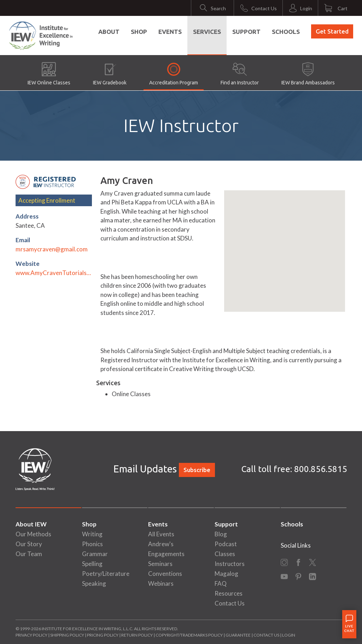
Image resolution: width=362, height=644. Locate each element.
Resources (229, 593)
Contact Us (230, 603)
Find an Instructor (240, 74)
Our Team (29, 554)
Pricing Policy (103, 635)
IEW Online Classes (49, 74)
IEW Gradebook (110, 74)
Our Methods (33, 534)
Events (170, 32)
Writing (92, 534)
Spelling (92, 564)
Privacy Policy (31, 635)
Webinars (161, 583)
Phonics (92, 544)
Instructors (230, 564)
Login (289, 635)
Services (207, 32)
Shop (139, 32)
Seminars (160, 564)
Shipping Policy (67, 635)
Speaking (94, 583)
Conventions (165, 574)
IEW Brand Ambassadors (308, 74)
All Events (161, 534)
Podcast (226, 544)
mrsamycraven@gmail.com (52, 249)
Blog (221, 534)
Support (246, 32)
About (109, 32)
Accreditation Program (174, 74)
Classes (225, 554)
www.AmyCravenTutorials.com (54, 273)
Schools (286, 32)
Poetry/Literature (106, 574)
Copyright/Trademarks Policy (189, 635)
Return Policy (137, 635)
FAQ (221, 583)
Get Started (332, 31)
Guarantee (238, 635)
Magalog (226, 574)
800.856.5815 (321, 469)
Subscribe (197, 470)
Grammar (95, 554)
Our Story (29, 544)
